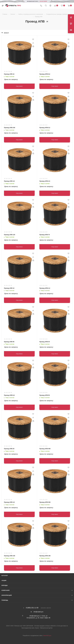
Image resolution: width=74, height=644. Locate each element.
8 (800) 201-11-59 (32, 606)
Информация (7, 593)
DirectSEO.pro (47, 634)
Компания (6, 588)
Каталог (5, 574)
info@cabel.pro (38, 610)
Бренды (5, 583)
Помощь (5, 598)
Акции (4, 579)
